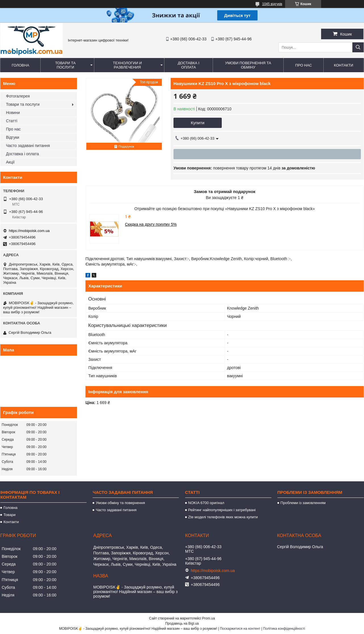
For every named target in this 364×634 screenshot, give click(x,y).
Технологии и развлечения (127, 65)
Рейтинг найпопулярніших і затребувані (222, 510)
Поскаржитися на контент (240, 629)
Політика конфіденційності (284, 629)
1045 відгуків (272, 4)
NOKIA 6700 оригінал (206, 503)
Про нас (304, 65)
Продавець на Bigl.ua (182, 623)
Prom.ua (209, 618)
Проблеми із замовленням (303, 503)
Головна (20, 65)
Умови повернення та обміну (248, 65)
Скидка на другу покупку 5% (151, 224)
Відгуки (13, 137)
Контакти (344, 65)
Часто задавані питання (28, 146)
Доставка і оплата (189, 65)
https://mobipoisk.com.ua (29, 231)
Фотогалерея (18, 96)
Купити (198, 123)
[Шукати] (358, 47)
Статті (12, 121)
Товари (10, 515)
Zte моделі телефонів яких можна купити (223, 517)
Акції (10, 162)
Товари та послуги (65, 65)
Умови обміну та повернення (120, 503)
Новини (13, 113)
